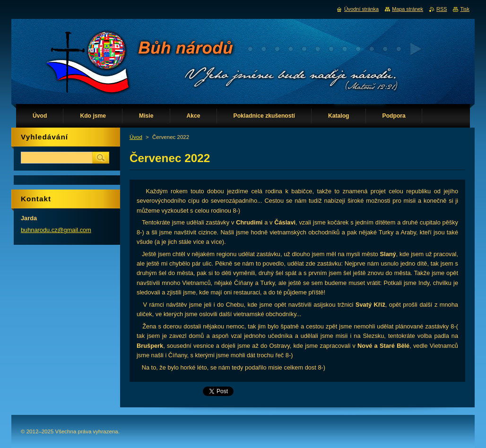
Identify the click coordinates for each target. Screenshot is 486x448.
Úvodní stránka (361, 9)
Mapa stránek (408, 9)
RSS (442, 9)
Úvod (136, 137)
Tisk (465, 9)
